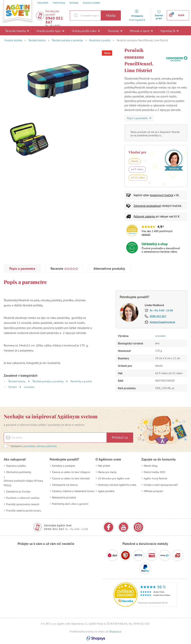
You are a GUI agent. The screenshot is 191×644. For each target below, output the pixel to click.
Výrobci (13, 387)
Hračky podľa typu (50, 31)
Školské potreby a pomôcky (67, 40)
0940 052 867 (54, 20)
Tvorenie (115, 31)
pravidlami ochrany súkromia (40, 446)
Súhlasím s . (33, 446)
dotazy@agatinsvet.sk (162, 322)
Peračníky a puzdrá (100, 40)
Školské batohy (17, 31)
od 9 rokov (137, 169)
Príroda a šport (141, 31)
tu (160, 135)
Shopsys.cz (115, 631)
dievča (135, 161)
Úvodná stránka (13, 40)
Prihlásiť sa (120, 437)
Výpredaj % (169, 31)
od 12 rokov (138, 178)
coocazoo (29, 387)
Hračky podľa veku (86, 31)
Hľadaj (111, 15)
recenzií (146, 234)
